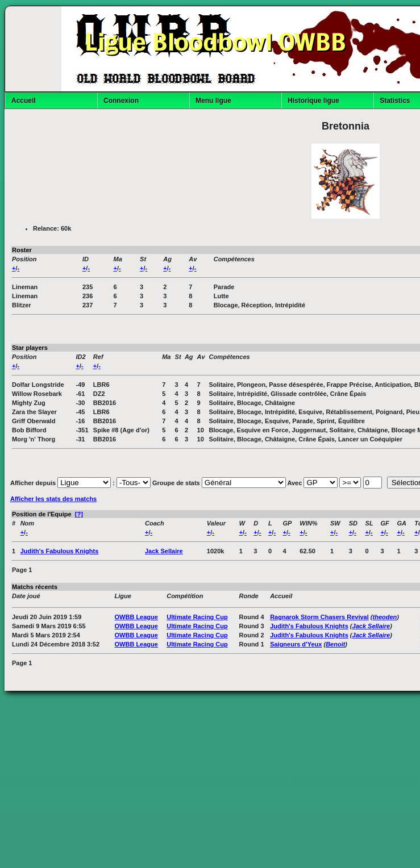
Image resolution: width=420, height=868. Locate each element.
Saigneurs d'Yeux (296, 644)
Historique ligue (313, 101)
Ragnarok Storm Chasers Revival (319, 617)
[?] (79, 514)
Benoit (335, 644)
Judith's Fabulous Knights (60, 551)
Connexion (121, 101)
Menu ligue (213, 101)
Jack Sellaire (164, 551)
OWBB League (136, 617)
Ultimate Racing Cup (197, 617)
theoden (385, 617)
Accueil (24, 101)
